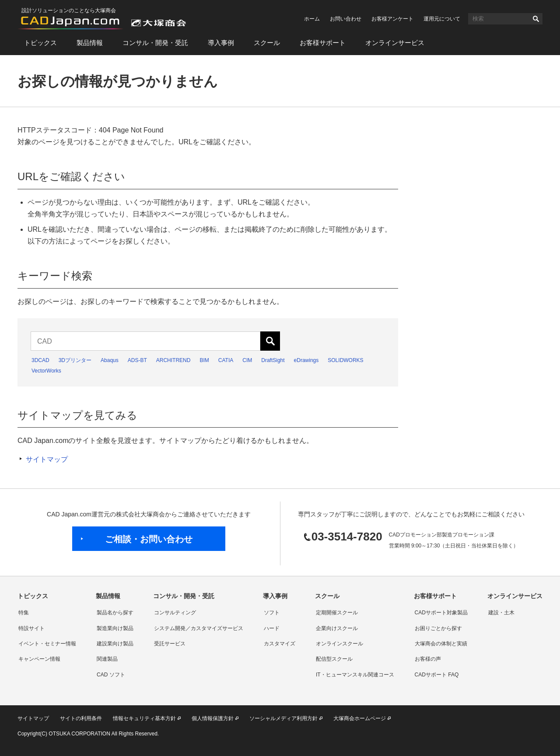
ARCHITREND (173, 360)
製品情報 (90, 43)
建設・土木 (501, 613)
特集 (24, 613)
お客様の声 (428, 659)
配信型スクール (334, 659)
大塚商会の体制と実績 (441, 644)
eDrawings (306, 360)
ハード (272, 628)
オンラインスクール (339, 644)
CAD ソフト (111, 675)
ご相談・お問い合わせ (149, 539)
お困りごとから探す (438, 628)
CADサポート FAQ (437, 675)
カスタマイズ (280, 644)
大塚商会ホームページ (360, 718)
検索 (536, 19)
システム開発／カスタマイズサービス (199, 628)
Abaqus (110, 360)
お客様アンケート (392, 19)
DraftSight (273, 360)
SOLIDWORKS (345, 360)
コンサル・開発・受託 (155, 43)
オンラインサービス (395, 43)
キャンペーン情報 (39, 659)
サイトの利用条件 (81, 718)
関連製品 (107, 659)
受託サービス (170, 644)
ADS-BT (137, 360)
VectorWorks (46, 371)
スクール (267, 43)
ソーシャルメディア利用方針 (283, 718)
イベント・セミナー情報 (47, 644)
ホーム (312, 19)
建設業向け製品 (115, 644)
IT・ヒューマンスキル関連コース (355, 675)
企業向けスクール (337, 628)
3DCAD (40, 360)
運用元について (442, 19)
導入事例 (221, 43)
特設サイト (31, 628)
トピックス (40, 43)
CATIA (226, 360)
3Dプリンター (75, 360)
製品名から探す (115, 613)
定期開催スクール (337, 613)
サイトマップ (47, 459)
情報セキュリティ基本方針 (144, 718)
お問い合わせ (346, 19)
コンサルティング (175, 613)
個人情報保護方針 (213, 718)
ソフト (272, 613)
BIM (204, 360)
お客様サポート (323, 43)
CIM (247, 360)
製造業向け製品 (115, 628)
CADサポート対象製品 (441, 613)
